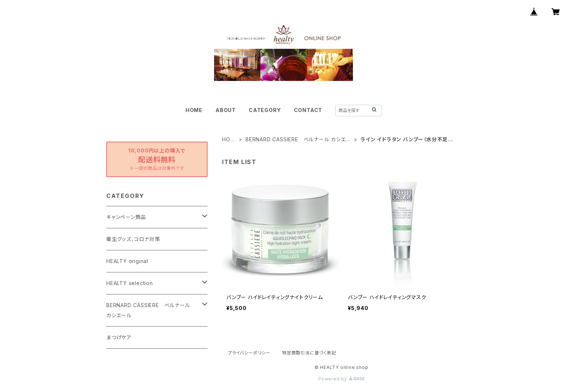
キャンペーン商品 (126, 217)
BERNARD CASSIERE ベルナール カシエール (299, 140)
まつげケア (119, 337)
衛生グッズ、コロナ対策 (133, 239)
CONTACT (308, 110)
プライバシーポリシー (249, 353)
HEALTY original (127, 261)
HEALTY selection (130, 283)
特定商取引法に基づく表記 (309, 353)
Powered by (341, 379)
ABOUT (226, 110)
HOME (194, 110)
